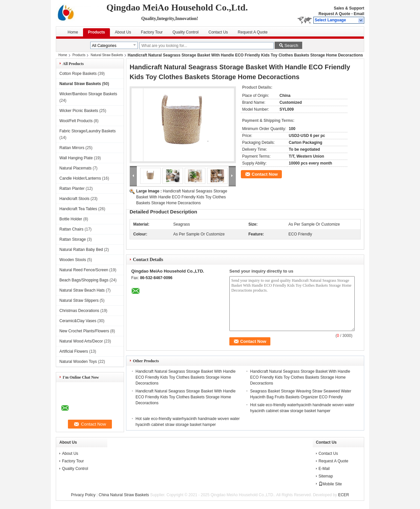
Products (96, 32)
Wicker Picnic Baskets (79, 111)
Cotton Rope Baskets (78, 74)
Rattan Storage (73, 239)
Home (73, 32)
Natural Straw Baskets (107, 55)
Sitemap (326, 476)
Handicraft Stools (74, 199)
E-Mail (324, 469)
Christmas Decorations (79, 311)
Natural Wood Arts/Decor (81, 341)
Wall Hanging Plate (76, 158)
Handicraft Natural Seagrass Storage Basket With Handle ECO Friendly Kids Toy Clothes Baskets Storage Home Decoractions (182, 197)
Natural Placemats (75, 168)
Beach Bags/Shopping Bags (84, 280)
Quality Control (186, 32)
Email (359, 14)
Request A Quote (334, 14)
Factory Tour (152, 32)
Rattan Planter (72, 188)
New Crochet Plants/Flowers (84, 331)
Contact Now (265, 174)
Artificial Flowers (74, 351)
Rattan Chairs (71, 229)
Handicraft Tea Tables (78, 209)
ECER (343, 495)
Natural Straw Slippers (79, 300)
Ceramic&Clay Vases (78, 321)
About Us (123, 32)
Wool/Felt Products (76, 121)
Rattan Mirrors (72, 148)
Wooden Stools (73, 260)
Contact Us (218, 32)
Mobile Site (330, 484)
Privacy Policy (83, 495)
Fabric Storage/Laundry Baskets (87, 131)
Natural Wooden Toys (78, 362)
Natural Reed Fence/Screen (84, 270)
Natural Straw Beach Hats (82, 290)
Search (291, 45)
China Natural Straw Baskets (124, 495)
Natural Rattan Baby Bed (81, 250)
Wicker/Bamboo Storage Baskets (88, 94)
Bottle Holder (71, 219)
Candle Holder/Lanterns (80, 178)
